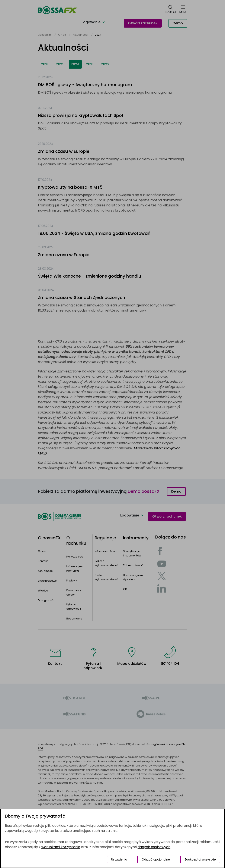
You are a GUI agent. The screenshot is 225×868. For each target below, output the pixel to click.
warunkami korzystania (61, 847)
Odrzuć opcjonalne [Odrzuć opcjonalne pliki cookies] (156, 859)
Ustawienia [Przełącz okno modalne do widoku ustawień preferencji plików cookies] (119, 859)
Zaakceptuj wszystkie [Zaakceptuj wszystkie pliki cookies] (200, 859)
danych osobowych (154, 847)
